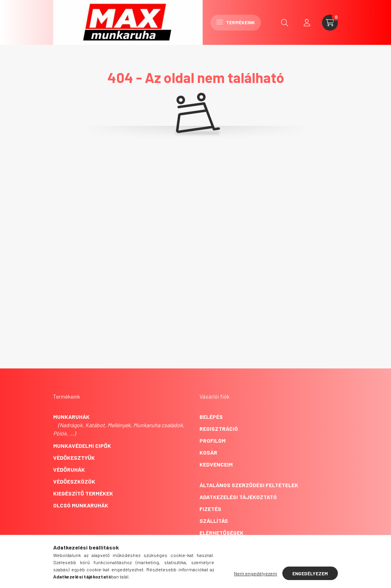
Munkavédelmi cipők (82, 446)
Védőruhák (69, 469)
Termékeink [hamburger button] (236, 22)
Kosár (208, 452)
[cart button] (330, 23)
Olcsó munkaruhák (81, 505)
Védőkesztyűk (74, 458)
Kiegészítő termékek (83, 493)
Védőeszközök (74, 481)
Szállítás (214, 521)
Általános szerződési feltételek (249, 485)
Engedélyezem (310, 573)
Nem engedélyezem (256, 573)
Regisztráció (219, 429)
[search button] (285, 23)
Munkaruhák (71, 417)
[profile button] (307, 23)
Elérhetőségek (221, 533)
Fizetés (210, 509)
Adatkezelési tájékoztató (238, 497)
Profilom (213, 441)
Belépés (211, 417)
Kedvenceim (216, 464)
